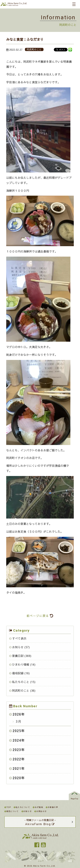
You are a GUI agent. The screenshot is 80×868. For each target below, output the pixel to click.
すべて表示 (19, 638)
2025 (17, 731)
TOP (8, 807)
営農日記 (18, 656)
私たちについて (22, 807)
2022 (17, 759)
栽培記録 (18, 673)
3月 (18, 721)
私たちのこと (21, 682)
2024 (17, 740)
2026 (17, 714)
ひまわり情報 (21, 664)
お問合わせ (40, 811)
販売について (12, 811)
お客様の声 (52, 807)
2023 (17, 750)
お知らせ (18, 647)
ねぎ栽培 (38, 807)
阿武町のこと (21, 690)
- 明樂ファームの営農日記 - (40, 822)
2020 (17, 778)
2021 (17, 768)
